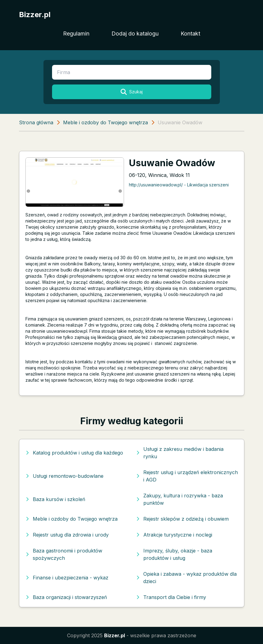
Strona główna (36, 122)
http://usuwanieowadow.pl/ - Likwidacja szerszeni (179, 185)
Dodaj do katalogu (135, 34)
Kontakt (190, 34)
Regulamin (76, 34)
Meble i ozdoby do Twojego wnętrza (105, 122)
